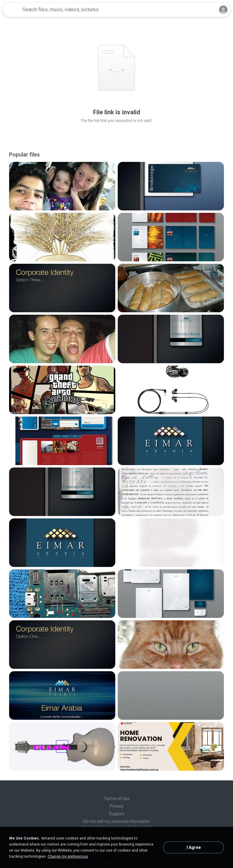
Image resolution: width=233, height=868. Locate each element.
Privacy (116, 806)
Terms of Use (117, 799)
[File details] (62, 186)
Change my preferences (68, 856)
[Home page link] (12, 10)
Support (117, 814)
